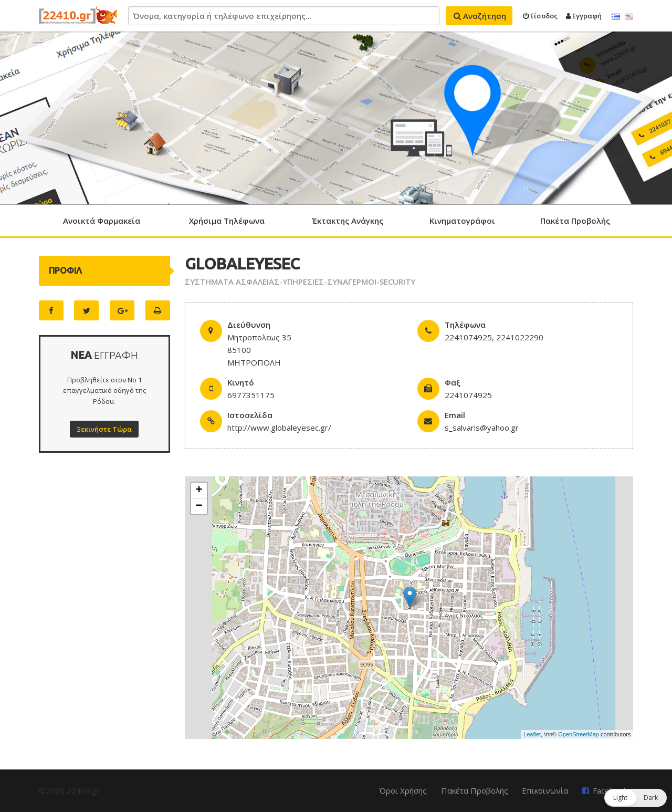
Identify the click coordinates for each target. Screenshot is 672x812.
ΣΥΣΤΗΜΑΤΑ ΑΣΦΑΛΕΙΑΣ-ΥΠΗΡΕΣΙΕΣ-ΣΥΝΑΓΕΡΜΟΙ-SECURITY (300, 282)
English (629, 17)
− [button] (199, 506)
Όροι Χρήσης (403, 790)
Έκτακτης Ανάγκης (348, 221)
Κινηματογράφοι (462, 221)
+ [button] (199, 491)
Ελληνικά (616, 17)
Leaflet (532, 734)
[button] (636, 798)
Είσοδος (540, 16)
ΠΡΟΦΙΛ (65, 270)
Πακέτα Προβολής (575, 221)
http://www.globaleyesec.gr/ (279, 428)
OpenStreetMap (579, 734)
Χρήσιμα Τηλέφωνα (227, 221)
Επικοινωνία (545, 790)
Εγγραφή (584, 16)
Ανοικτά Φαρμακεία (102, 221)
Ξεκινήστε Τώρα (104, 429)
